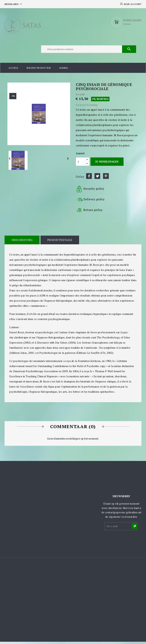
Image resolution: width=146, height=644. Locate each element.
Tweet (97, 178)
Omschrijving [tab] (22, 242)
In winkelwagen (107, 164)
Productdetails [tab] (59, 242)
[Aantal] (80, 164)
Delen (89, 178)
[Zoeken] (88, 51)
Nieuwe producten (39, 70)
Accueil (13, 70)
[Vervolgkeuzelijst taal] (14, 4)
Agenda (64, 70)
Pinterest (106, 178)
